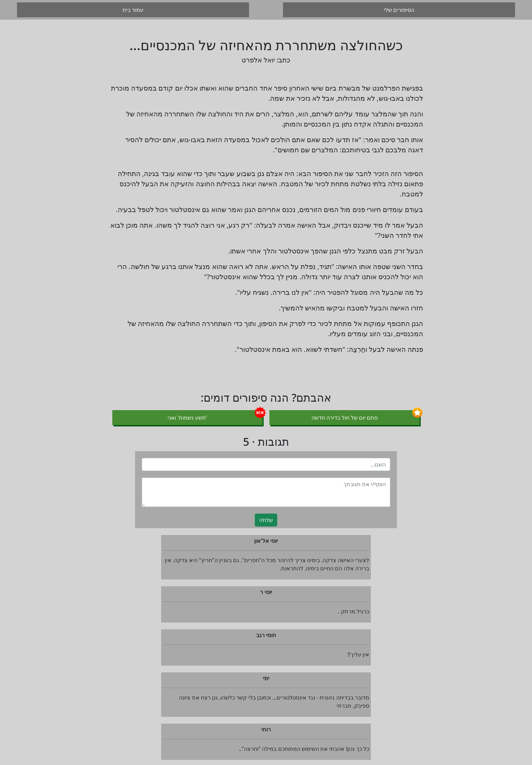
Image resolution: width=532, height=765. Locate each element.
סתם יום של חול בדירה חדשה (345, 418)
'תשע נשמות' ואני (187, 418)
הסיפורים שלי (399, 10)
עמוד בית (133, 10)
